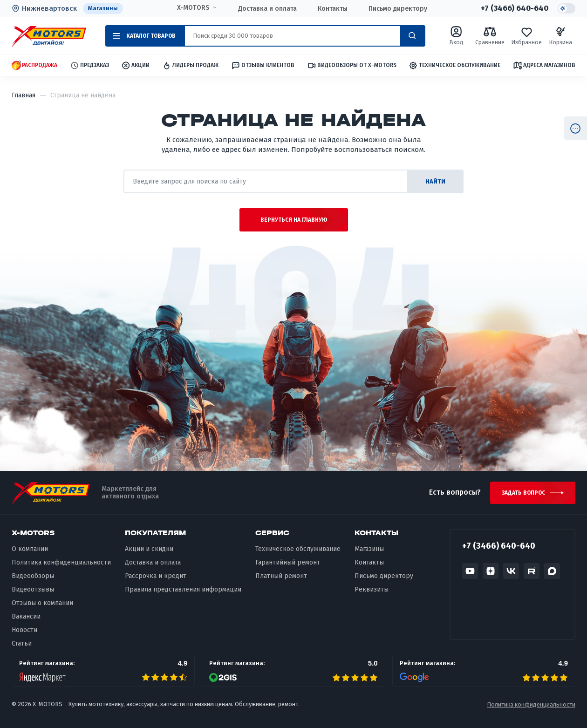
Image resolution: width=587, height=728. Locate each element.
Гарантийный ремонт (288, 562)
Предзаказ (89, 65)
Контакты (333, 9)
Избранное (526, 36)
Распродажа (34, 65)
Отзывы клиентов (263, 65)
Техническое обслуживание (454, 65)
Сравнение (490, 36)
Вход (456, 36)
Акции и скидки (149, 549)
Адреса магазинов (544, 65)
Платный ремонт (281, 576)
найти (435, 181)
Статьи (22, 643)
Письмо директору (398, 9)
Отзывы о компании (42, 603)
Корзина (560, 36)
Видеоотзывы (33, 589)
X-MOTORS (193, 8)
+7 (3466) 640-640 (515, 8)
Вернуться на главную (294, 220)
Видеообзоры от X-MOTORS (352, 65)
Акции (135, 65)
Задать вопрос (523, 493)
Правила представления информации (183, 589)
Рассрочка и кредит (156, 576)
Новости (24, 630)
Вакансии (26, 616)
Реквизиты (372, 589)
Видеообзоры (33, 576)
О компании (30, 549)
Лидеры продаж (190, 65)
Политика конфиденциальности (61, 562)
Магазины (103, 8)
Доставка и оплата (267, 9)
